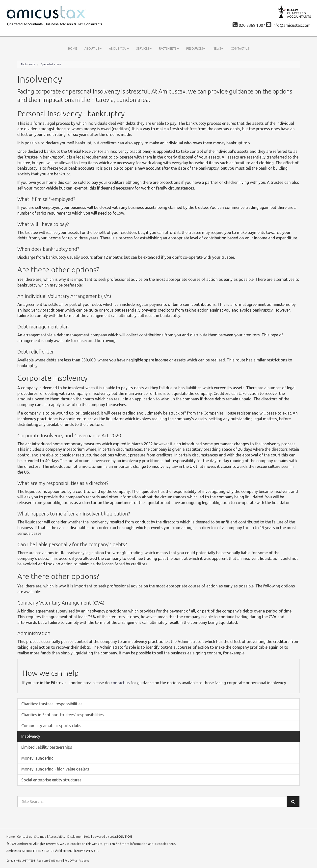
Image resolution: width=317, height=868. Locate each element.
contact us (120, 683)
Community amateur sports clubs (51, 726)
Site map (40, 837)
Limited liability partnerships (47, 747)
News (218, 48)
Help (87, 837)
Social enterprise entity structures (51, 780)
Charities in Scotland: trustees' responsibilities (63, 715)
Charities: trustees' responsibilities (52, 704)
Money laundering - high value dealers (55, 769)
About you (119, 48)
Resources (196, 48)
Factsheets (169, 48)
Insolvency (31, 736)
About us (93, 48)
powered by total (112, 837)
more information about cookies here (148, 844)
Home (73, 48)
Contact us (240, 48)
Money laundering (37, 758)
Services (144, 48)
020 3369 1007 (249, 25)
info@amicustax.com (288, 25)
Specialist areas (51, 64)
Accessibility (57, 837)
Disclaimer (75, 837)
